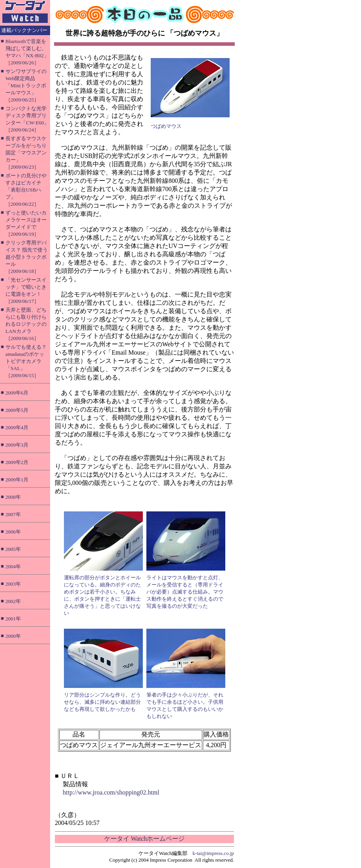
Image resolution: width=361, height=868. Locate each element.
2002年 (13, 601)
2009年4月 (17, 427)
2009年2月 (17, 462)
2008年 (13, 497)
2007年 (13, 514)
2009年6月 (17, 393)
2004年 (13, 566)
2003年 (13, 584)
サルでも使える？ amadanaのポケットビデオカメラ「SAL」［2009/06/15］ (26, 361)
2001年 (13, 619)
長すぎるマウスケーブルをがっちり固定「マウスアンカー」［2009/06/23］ (26, 153)
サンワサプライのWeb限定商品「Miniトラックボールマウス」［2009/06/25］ (26, 85)
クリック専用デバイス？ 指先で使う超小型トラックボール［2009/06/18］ (27, 257)
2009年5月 (17, 410)
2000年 (13, 636)
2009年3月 (17, 445)
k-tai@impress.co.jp (213, 853)
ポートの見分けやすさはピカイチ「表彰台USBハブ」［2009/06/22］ (26, 190)
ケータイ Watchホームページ (144, 839)
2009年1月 (17, 480)
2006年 (13, 532)
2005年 (13, 549)
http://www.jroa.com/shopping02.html (111, 792)
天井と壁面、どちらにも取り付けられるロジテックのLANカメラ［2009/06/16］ (26, 324)
